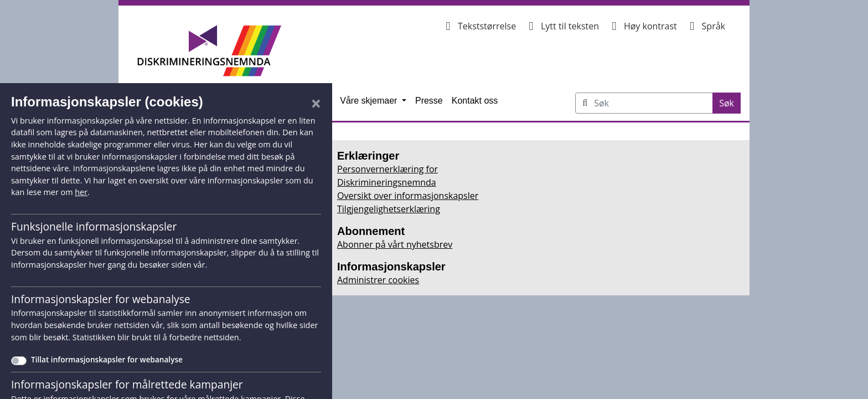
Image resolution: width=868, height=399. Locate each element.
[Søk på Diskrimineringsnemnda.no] (653, 103)
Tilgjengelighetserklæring (389, 209)
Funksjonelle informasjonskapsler (94, 226)
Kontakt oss (475, 101)
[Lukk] (316, 103)
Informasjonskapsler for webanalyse (101, 299)
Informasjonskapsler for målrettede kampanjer (127, 384)
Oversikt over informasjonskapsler (408, 196)
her (81, 192)
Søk (730, 103)
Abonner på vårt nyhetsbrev (395, 244)
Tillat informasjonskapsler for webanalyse (107, 359)
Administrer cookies (378, 280)
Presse (429, 101)
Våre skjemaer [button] (370, 101)
